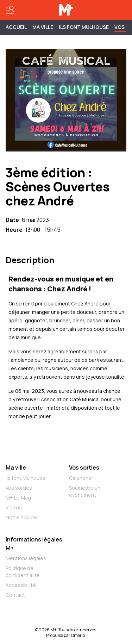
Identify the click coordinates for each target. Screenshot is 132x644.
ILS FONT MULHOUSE (84, 27)
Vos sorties (19, 488)
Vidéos (14, 507)
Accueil (16, 27)
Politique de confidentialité (23, 572)
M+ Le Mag (18, 498)
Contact (15, 595)
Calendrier (81, 478)
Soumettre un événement (85, 491)
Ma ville (16, 467)
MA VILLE (43, 27)
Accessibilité (21, 585)
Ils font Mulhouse (26, 478)
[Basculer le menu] (10, 10)
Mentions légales (26, 558)
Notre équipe (21, 517)
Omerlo (78, 635)
